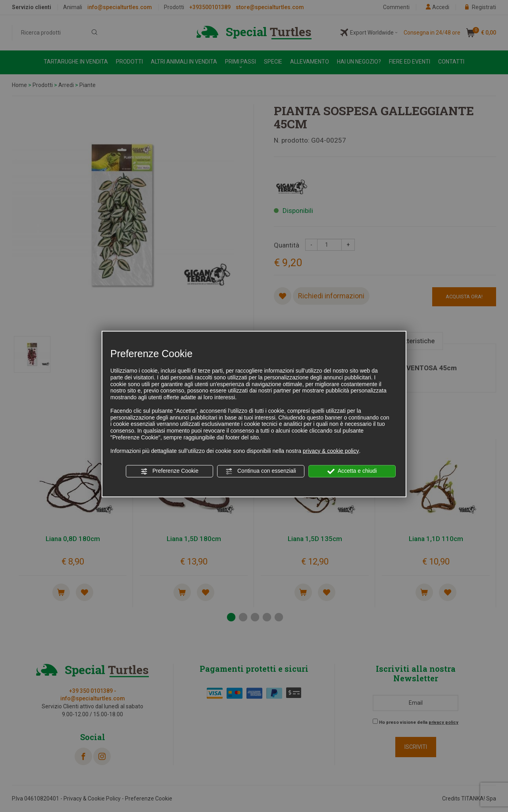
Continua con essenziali (261, 471)
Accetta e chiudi (352, 471)
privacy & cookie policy (331, 450)
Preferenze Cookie (169, 471)
